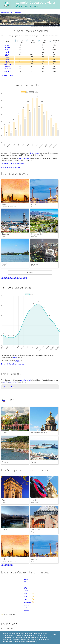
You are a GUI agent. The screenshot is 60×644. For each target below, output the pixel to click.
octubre (7, 66)
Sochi (34, 462)
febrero (7, 47)
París (4, 500)
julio (7, 59)
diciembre (7, 71)
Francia (4, 503)
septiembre (7, 64)
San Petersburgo (39, 433)
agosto (7, 62)
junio (7, 57)
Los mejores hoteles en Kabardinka (13, 164)
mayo (7, 55)
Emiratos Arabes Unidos (9, 561)
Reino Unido (35, 503)
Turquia (33, 532)
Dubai (4, 204)
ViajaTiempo (5, 12)
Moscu (5, 433)
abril (7, 52)
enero (7, 45)
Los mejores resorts (8, 75)
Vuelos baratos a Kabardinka (11, 167)
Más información (32, 641)
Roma (5, 530)
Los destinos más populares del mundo (14, 278)
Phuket (4, 264)
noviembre (7, 69)
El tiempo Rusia (16, 12)
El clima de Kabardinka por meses (12, 364)
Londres (35, 500)
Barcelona (6, 234)
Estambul (35, 530)
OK (55, 635)
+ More (30, 272)
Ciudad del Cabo (37, 234)
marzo (7, 50)
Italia (3, 532)
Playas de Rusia (9, 387)
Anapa (5, 462)
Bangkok (34, 264)
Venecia (34, 204)
